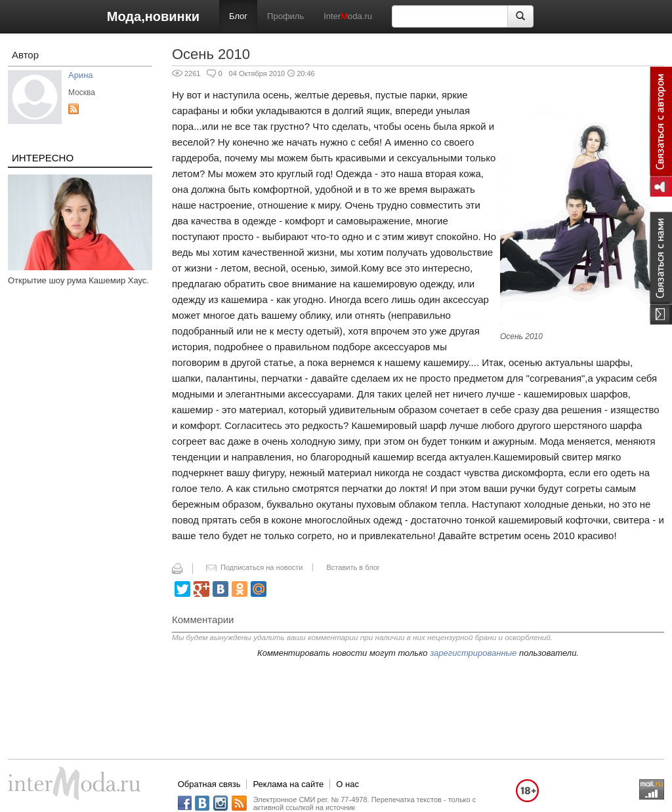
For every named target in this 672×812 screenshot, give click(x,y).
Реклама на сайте (288, 784)
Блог (238, 16)
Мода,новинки (153, 16)
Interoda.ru (348, 16)
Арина (81, 75)
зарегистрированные (473, 653)
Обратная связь (209, 784)
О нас (347, 784)
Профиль (285, 16)
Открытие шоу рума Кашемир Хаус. (78, 280)
